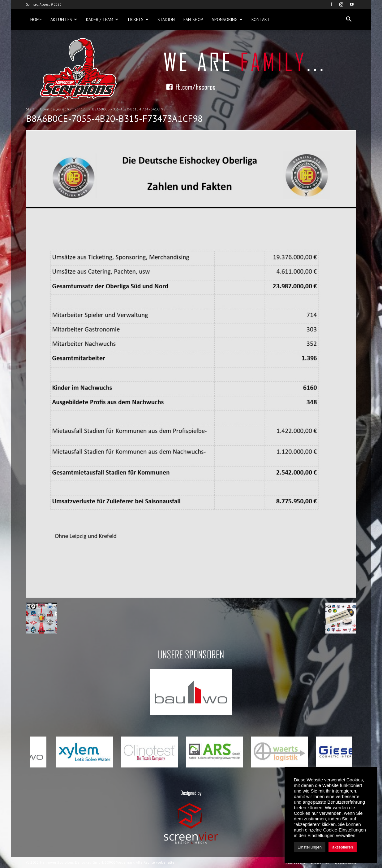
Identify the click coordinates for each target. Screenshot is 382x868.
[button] (349, 19)
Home (36, 19)
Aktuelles (64, 19)
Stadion (166, 19)
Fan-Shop (193, 19)
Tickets (138, 19)
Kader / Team (102, 19)
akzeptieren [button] (343, 847)
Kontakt (261, 19)
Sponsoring (227, 19)
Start (30, 109)
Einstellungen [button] (310, 847)
